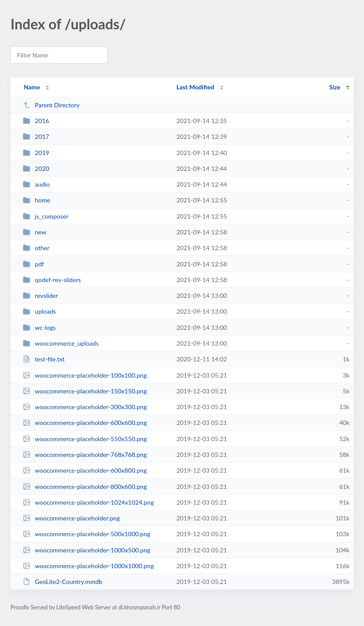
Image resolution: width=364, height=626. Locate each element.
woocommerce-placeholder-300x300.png (85, 407)
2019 (36, 153)
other (36, 248)
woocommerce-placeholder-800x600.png (85, 486)
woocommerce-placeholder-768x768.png (85, 454)
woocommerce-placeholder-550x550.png (85, 439)
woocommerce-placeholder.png (71, 518)
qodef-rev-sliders (52, 280)
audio (36, 184)
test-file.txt (44, 359)
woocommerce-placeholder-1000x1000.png (88, 566)
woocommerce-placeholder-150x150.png (85, 391)
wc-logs (39, 327)
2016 (36, 121)
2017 (36, 136)
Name (32, 87)
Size (335, 87)
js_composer (46, 216)
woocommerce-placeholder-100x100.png (85, 375)
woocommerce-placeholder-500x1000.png (87, 534)
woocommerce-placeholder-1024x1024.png (88, 502)
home (36, 200)
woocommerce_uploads (61, 343)
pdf (33, 264)
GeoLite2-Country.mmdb (62, 582)
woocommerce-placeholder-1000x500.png (87, 550)
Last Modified (195, 87)
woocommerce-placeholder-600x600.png (85, 423)
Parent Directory (51, 105)
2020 (36, 168)
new (35, 232)
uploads (39, 311)
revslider (40, 295)
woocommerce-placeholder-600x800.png (85, 470)
